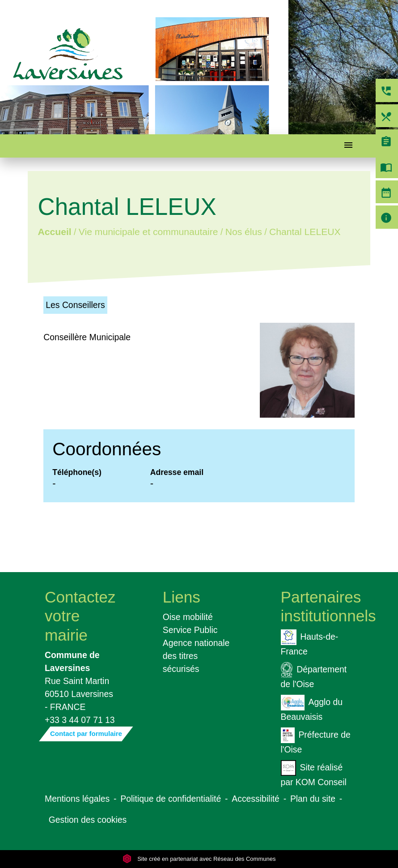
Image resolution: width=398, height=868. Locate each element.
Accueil (55, 232)
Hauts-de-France (310, 643)
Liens (182, 597)
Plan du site (313, 799)
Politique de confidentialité (171, 799)
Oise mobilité (188, 617)
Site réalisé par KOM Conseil (314, 774)
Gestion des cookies (88, 820)
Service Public (190, 630)
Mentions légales (77, 799)
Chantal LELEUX (305, 232)
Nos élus (244, 232)
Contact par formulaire (86, 733)
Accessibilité (256, 799)
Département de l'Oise (314, 676)
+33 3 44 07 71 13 (80, 720)
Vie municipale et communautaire (148, 232)
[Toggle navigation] (348, 146)
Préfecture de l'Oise (316, 741)
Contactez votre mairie (80, 616)
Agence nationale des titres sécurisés (196, 656)
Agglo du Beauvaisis (312, 708)
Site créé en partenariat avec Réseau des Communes (199, 859)
